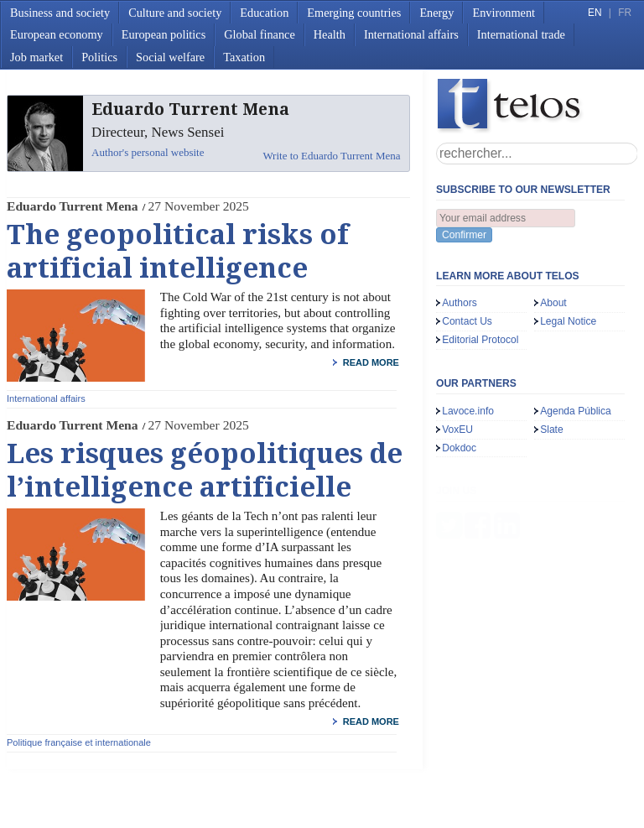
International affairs (411, 34)
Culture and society (175, 13)
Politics (99, 57)
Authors (460, 303)
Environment (504, 13)
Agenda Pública (576, 411)
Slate (552, 430)
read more (371, 362)
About (553, 303)
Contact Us (467, 321)
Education (264, 13)
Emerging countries (354, 13)
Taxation (244, 57)
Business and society (60, 13)
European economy (57, 34)
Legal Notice (568, 321)
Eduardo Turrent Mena (73, 206)
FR (625, 13)
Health (330, 34)
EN (595, 13)
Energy (436, 13)
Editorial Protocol (480, 340)
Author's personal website (148, 152)
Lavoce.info (468, 411)
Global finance (260, 34)
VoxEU (457, 430)
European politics (164, 34)
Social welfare (170, 57)
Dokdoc (459, 448)
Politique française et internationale (79, 742)
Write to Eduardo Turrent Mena (331, 156)
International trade (521, 34)
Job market (36, 57)
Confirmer (464, 235)
